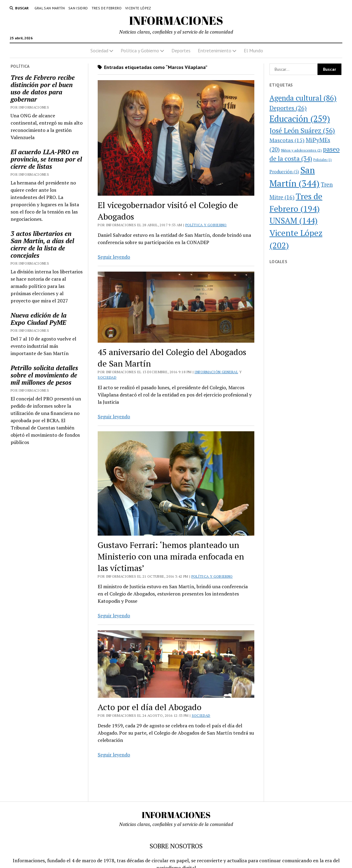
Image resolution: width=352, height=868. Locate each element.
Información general (216, 372)
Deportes (181, 51)
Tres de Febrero (107, 8)
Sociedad (99, 51)
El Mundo (253, 51)
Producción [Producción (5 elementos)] (284, 172)
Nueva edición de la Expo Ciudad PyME (39, 319)
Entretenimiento (215, 51)
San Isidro (78, 8)
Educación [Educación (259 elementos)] (300, 119)
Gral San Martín (50, 8)
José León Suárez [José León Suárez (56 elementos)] (302, 131)
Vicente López (138, 8)
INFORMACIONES (176, 20)
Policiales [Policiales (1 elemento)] (323, 160)
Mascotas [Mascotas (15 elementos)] (287, 140)
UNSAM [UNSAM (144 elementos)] (293, 220)
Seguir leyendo (114, 257)
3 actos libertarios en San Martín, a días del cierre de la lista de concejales (42, 244)
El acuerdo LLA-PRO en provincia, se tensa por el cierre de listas (46, 159)
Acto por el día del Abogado (150, 707)
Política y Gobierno (140, 51)
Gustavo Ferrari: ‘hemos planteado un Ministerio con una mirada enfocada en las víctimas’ (171, 556)
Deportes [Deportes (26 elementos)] (288, 108)
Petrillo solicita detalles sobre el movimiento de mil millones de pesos (44, 375)
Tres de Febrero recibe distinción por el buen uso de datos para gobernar (43, 88)
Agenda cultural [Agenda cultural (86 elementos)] (303, 98)
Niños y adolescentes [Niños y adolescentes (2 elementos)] (301, 150)
